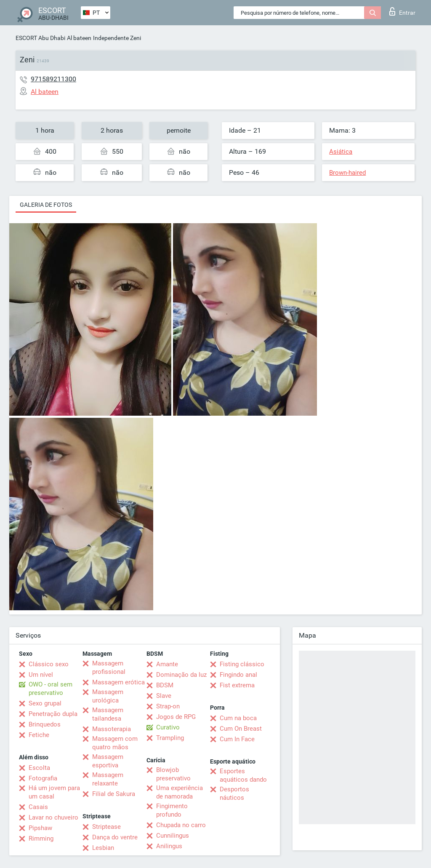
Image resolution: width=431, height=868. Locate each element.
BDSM (165, 685)
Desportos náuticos (234, 793)
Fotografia (43, 778)
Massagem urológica (108, 696)
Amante (167, 664)
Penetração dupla (53, 714)
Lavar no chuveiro (53, 817)
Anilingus (169, 846)
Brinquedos (45, 724)
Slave (164, 696)
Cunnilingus (173, 836)
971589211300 (53, 79)
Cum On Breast (241, 729)
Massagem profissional (109, 668)
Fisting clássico (242, 664)
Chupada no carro (181, 825)
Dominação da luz (181, 675)
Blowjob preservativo (173, 774)
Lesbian (103, 848)
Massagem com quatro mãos (115, 743)
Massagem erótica (118, 682)
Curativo (168, 727)
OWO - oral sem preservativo (51, 689)
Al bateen (79, 38)
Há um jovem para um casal (54, 792)
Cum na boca (238, 718)
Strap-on (168, 706)
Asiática (341, 152)
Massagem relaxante (108, 779)
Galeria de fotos (46, 205)
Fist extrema (237, 685)
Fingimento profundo (172, 810)
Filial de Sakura (114, 794)
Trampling (170, 738)
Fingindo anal (238, 675)
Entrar (402, 11)
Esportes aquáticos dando (243, 775)
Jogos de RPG (176, 717)
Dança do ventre (115, 837)
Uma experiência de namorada (180, 792)
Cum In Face (237, 739)
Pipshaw (40, 828)
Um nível (41, 675)
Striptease (106, 827)
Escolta (39, 768)
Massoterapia (112, 729)
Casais (38, 807)
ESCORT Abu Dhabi (40, 38)
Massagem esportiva (108, 761)
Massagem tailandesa (108, 714)
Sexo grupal (45, 703)
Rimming (41, 839)
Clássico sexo (49, 664)
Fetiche (39, 735)
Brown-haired (347, 173)
